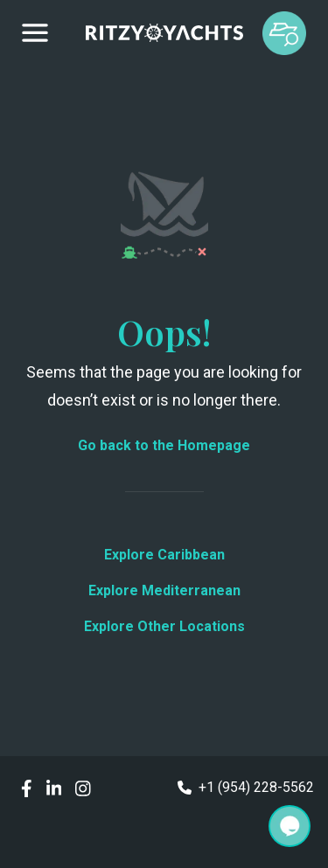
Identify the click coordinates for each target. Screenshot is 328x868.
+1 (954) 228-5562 (246, 787)
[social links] (27, 787)
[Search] (290, 826)
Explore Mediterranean (164, 590)
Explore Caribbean (164, 555)
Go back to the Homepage (164, 445)
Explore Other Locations (164, 626)
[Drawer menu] (35, 33)
